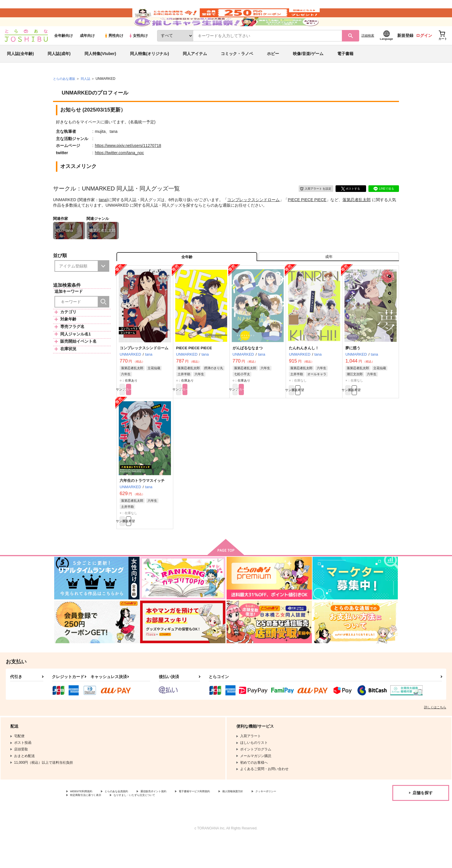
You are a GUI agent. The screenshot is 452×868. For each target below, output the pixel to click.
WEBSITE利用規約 (85, 819)
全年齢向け (64, 52)
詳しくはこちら (435, 735)
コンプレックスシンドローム (253, 216)
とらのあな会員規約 (127, 819)
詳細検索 (368, 52)
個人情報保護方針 (270, 819)
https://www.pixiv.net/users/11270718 (128, 162)
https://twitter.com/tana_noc (119, 169)
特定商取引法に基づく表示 (131, 824)
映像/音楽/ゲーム (308, 70)
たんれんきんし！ (304, 370)
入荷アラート (311, 204)
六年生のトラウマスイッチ (142, 505)
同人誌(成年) (59, 70)
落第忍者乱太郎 (357, 216)
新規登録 (405, 52)
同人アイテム (195, 70)
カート (158, 412)
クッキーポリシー (84, 824)
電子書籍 (345, 70)
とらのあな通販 (65, 95)
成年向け (87, 52)
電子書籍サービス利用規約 (223, 819)
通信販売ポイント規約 (173, 819)
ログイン (424, 52)
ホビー (273, 70)
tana (103, 216)
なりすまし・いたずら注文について (192, 824)
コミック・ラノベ (237, 70)
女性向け (138, 52)
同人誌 (88, 95)
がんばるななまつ (248, 370)
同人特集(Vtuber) (100, 70)
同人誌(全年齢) (20, 70)
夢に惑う (353, 370)
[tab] (329, 276)
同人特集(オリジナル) (149, 70)
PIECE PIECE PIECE (307, 216)
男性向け (114, 52)
